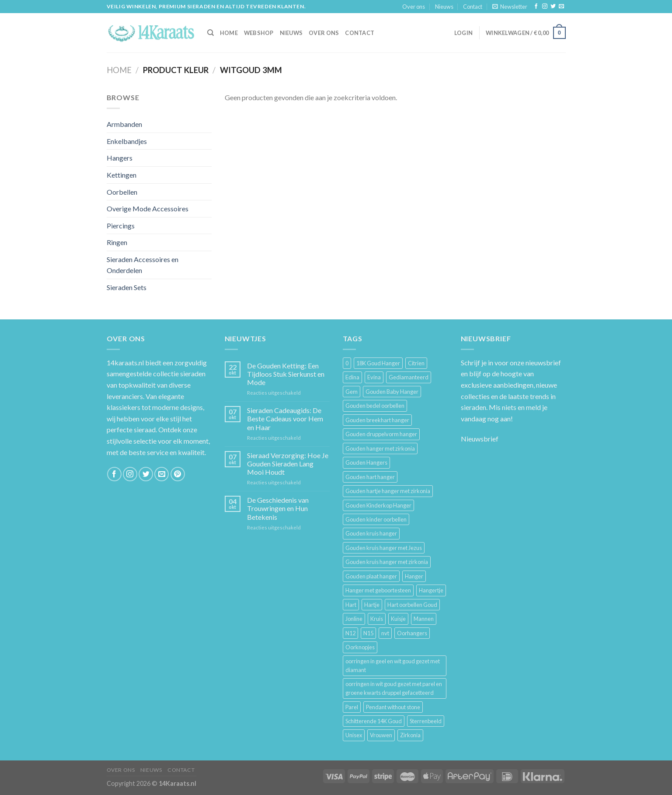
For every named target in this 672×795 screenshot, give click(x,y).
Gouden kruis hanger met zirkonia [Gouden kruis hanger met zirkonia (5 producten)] (387, 562)
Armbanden (124, 124)
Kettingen (122, 175)
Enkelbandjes (127, 141)
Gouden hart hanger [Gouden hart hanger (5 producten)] (370, 477)
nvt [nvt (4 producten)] (385, 633)
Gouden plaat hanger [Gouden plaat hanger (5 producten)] (371, 576)
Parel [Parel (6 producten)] (352, 707)
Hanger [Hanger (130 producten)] (414, 576)
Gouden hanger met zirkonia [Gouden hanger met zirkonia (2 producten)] (380, 448)
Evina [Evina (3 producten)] (374, 377)
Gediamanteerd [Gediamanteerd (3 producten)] (409, 377)
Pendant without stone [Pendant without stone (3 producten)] (393, 707)
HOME (229, 33)
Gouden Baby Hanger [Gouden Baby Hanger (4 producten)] (392, 392)
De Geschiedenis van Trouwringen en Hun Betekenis (278, 508)
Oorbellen (122, 192)
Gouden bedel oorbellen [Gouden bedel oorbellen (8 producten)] (375, 406)
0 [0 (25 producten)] (347, 363)
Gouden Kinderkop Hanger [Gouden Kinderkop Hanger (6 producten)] (378, 505)
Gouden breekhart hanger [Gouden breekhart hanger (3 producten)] (377, 420)
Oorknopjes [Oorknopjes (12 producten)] (360, 647)
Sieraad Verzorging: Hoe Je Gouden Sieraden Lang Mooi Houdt (288, 464)
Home (119, 70)
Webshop (259, 33)
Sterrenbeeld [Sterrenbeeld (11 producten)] (426, 721)
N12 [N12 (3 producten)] (350, 633)
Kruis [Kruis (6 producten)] (377, 619)
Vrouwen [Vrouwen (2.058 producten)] (381, 735)
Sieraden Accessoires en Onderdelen (143, 265)
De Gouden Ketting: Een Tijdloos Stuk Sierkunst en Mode (286, 374)
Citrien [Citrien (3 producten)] (416, 363)
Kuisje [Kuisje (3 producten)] (398, 619)
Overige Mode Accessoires (148, 208)
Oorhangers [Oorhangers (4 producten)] (412, 633)
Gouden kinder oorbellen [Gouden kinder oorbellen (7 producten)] (376, 519)
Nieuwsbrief (480, 439)
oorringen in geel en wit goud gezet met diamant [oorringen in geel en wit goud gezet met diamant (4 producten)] (393, 665)
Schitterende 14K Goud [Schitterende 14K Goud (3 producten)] (374, 721)
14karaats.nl (125, 362)
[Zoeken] (211, 33)
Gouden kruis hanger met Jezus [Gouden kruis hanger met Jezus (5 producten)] (384, 548)
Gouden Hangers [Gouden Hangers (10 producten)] (366, 462)
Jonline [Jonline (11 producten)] (354, 619)
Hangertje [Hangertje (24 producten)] (431, 590)
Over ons (414, 7)
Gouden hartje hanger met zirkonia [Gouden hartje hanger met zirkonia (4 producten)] (388, 491)
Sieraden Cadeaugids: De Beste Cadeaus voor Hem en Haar (285, 419)
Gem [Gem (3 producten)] (352, 392)
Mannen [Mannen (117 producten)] (424, 619)
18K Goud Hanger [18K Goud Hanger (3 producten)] (378, 363)
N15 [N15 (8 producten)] (368, 633)
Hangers (120, 158)
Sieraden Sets (127, 287)
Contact (473, 7)
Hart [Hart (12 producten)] (351, 605)
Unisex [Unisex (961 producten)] (354, 735)
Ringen (117, 242)
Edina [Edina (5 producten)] (352, 377)
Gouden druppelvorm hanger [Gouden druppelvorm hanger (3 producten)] (381, 434)
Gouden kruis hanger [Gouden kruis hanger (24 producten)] (371, 533)
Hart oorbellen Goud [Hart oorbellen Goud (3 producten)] (412, 605)
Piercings (121, 226)
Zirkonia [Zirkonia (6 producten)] (410, 735)
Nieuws (444, 7)
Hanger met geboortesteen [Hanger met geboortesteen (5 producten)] (378, 590)
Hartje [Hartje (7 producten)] (372, 605)
